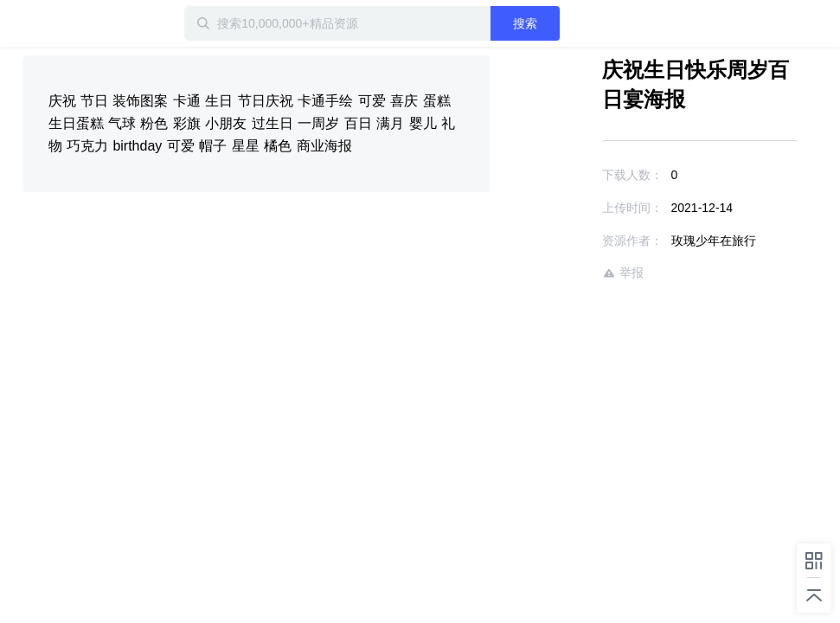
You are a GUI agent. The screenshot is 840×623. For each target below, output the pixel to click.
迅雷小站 (79, 23)
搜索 (525, 23)
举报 (623, 273)
